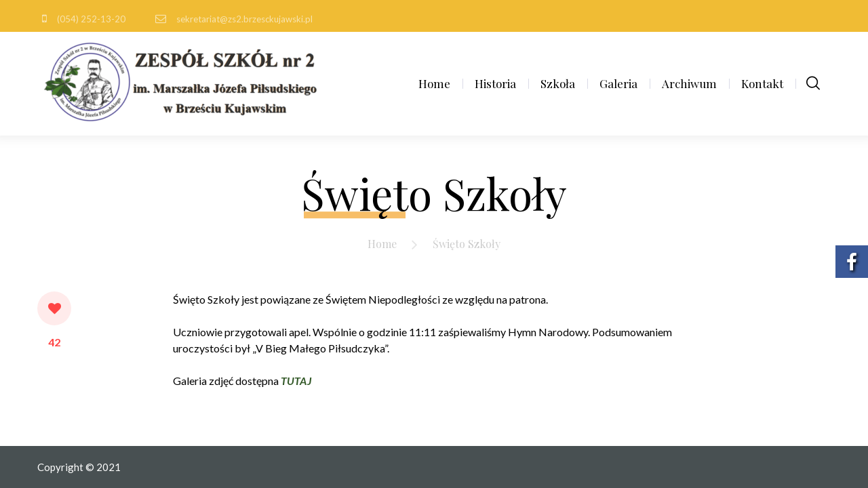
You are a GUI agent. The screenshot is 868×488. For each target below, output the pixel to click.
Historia (495, 83)
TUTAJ (296, 381)
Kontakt (762, 83)
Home (434, 83)
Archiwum (689, 83)
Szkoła (558, 83)
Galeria (618, 83)
